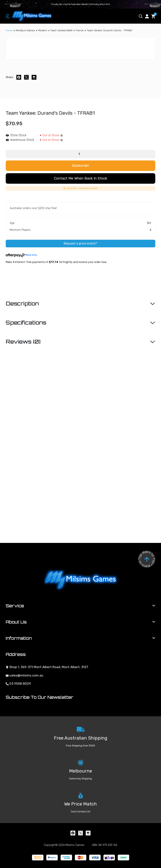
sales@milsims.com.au (24, 675)
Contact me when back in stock (80, 178)
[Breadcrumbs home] (9, 30)
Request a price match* (80, 243)
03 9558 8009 (18, 684)
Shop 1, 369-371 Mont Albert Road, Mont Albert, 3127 (47, 667)
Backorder (81, 166)
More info (21, 255)
